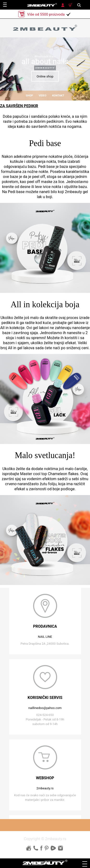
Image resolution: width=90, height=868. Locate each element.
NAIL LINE (45, 637)
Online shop (45, 76)
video (42, 96)
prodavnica (45, 626)
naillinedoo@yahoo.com (45, 708)
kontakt (58, 96)
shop (29, 96)
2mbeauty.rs (45, 788)
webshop (45, 778)
